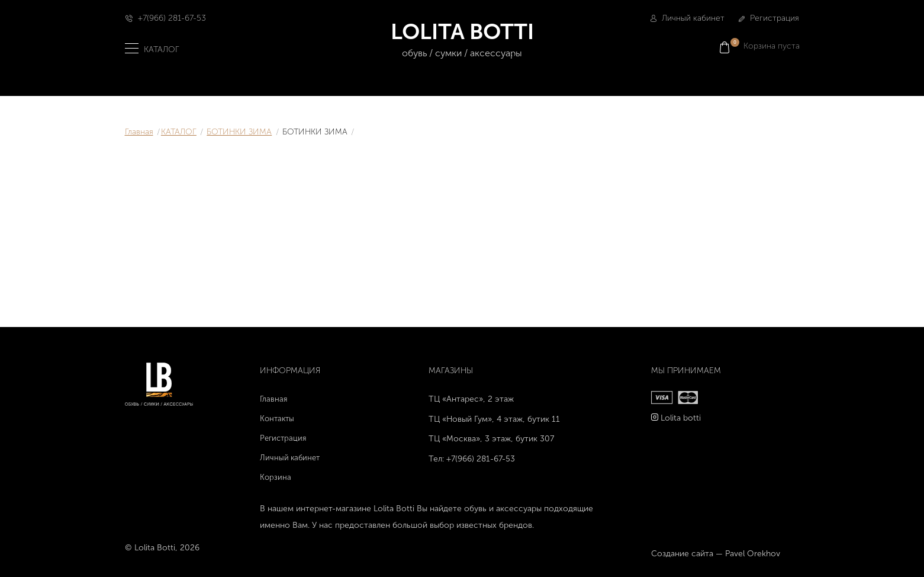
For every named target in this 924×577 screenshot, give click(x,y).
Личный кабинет (688, 18)
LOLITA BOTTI (462, 40)
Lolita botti (681, 418)
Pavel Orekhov (753, 554)
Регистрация (769, 18)
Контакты (277, 419)
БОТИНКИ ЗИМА (239, 132)
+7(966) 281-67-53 (172, 18)
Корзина (276, 477)
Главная (139, 132)
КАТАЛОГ (179, 132)
